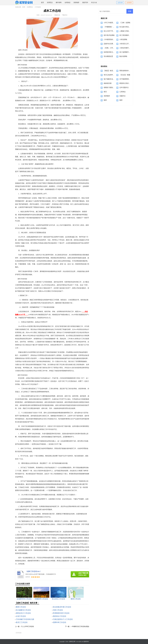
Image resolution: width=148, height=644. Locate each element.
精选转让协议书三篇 (126, 83)
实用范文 (50, 3)
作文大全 (94, 3)
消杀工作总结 (58, 610)
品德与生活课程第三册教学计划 (114, 44)
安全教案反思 (108, 56)
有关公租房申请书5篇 (111, 75)
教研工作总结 (21, 607)
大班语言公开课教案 (126, 44)
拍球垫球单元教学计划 (111, 52)
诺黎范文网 (72, 642)
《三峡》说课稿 (125, 23)
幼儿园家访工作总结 (23, 610)
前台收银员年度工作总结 (62, 607)
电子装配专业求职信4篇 (112, 79)
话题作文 (123, 96)
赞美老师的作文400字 (127, 71)
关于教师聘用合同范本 (127, 79)
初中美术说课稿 (109, 35)
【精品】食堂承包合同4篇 (113, 71)
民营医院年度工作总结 (61, 613)
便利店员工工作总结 (23, 613)
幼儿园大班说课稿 (126, 27)
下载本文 (65, 15)
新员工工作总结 (22, 622)
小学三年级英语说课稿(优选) (113, 23)
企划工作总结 (21, 616)
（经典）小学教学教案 (111, 48)
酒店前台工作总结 (60, 616)
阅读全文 (57, 15)
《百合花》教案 (125, 75)
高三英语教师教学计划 (127, 35)
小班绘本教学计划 (126, 48)
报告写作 (85, 3)
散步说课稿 (123, 56)
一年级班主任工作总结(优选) (80, 626)
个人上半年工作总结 (27, 626)
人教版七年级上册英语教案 (129, 31)
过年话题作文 (124, 87)
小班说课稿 (123, 39)
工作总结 (38, 7)
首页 (42, 3)
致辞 (105, 100)
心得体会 (123, 92)
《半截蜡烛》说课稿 (111, 27)
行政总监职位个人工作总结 (63, 619)
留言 (105, 92)
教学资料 (59, 3)
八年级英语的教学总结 (111, 39)
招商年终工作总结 (60, 622)
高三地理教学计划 (126, 52)
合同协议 (68, 3)
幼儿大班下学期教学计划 (112, 31)
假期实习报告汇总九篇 (111, 87)
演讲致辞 (76, 3)
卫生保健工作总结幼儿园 (25, 619)
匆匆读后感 (108, 83)
